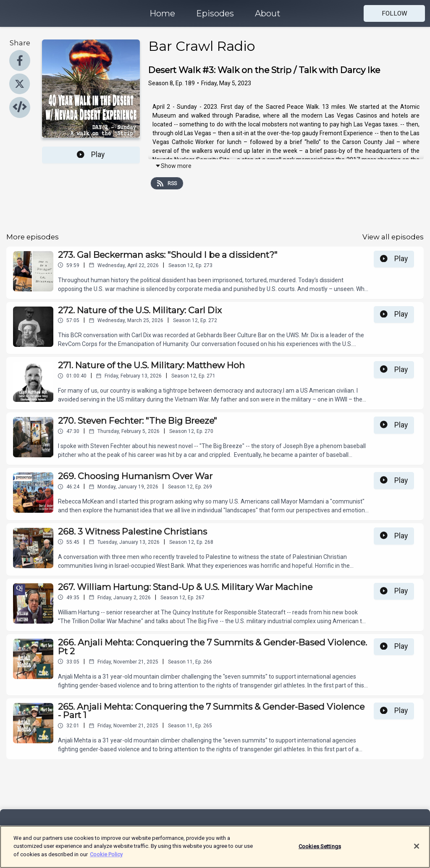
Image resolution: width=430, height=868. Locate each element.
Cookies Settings (320, 851)
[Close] (417, 851)
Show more (173, 166)
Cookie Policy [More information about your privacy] (106, 859)
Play (91, 155)
